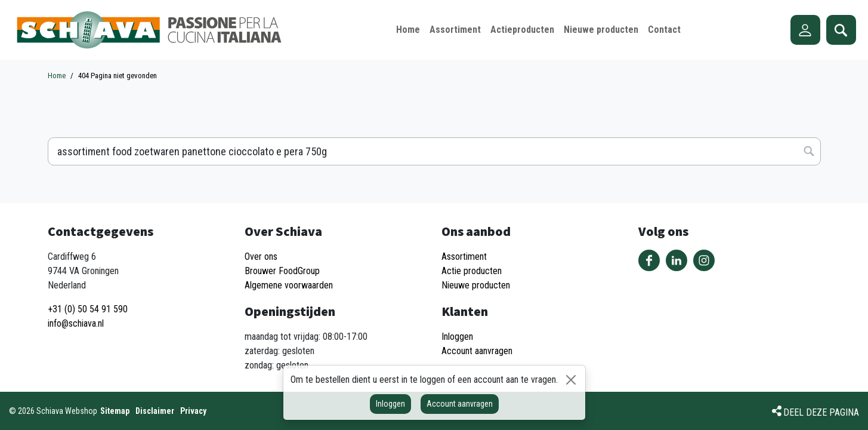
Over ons (261, 257)
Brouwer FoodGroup (282, 271)
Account (805, 30)
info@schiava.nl (76, 323)
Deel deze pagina (821, 412)
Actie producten (472, 271)
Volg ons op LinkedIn (677, 260)
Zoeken (841, 30)
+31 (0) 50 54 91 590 (88, 309)
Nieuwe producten (476, 285)
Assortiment (464, 257)
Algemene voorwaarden (289, 285)
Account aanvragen (460, 404)
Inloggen (390, 404)
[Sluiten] (571, 380)
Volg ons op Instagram (704, 260)
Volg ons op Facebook (649, 260)
